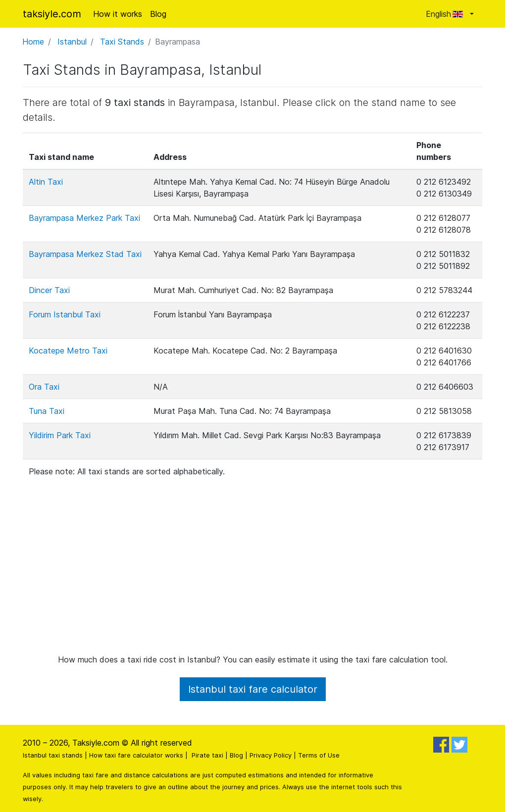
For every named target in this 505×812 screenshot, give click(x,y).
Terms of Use (319, 755)
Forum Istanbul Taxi (65, 314)
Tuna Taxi (47, 411)
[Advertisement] (252, 560)
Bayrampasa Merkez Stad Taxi (85, 254)
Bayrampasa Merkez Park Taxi (84, 218)
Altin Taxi (46, 182)
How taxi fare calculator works (136, 755)
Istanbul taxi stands (53, 755)
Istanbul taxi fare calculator (253, 689)
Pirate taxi (207, 755)
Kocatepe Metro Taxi (68, 351)
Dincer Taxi (49, 290)
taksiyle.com (52, 14)
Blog (158, 14)
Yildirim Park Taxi (60, 435)
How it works (118, 14)
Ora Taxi (44, 387)
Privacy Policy (271, 755)
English (447, 14)
